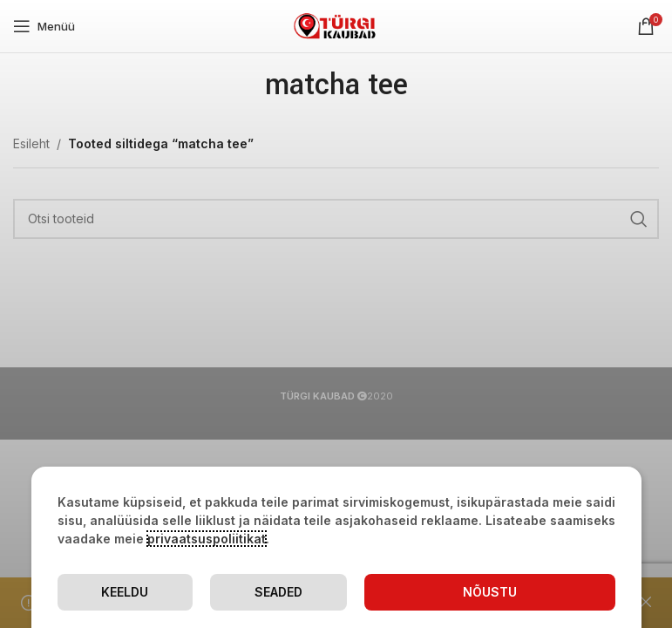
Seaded (278, 592)
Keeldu (125, 592)
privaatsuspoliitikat (207, 539)
